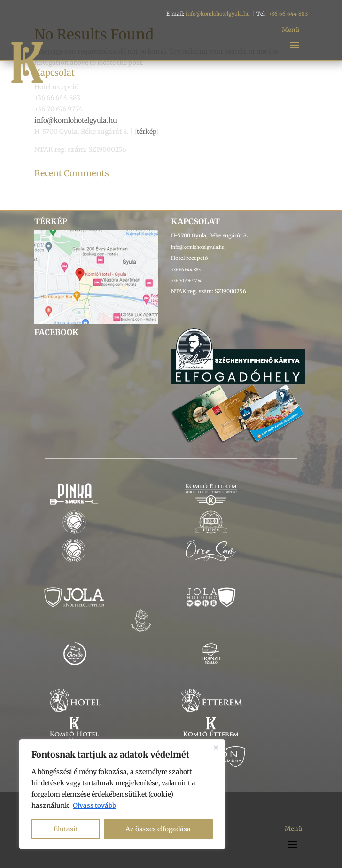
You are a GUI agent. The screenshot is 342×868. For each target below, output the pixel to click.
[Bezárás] (216, 747)
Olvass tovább (94, 805)
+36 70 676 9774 (186, 280)
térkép (146, 132)
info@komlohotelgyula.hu (218, 14)
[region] (122, 794)
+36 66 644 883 (288, 14)
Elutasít (66, 829)
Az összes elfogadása (158, 829)
